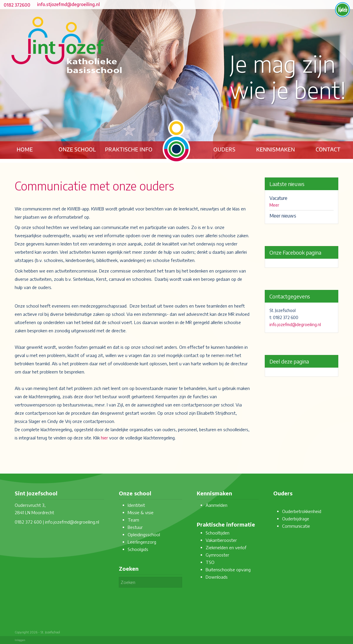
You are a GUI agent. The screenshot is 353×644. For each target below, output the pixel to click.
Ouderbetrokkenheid (302, 511)
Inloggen (20, 640)
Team (133, 520)
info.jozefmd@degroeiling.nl (295, 325)
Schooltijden (218, 533)
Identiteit (136, 505)
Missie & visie (141, 512)
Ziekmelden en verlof (226, 547)
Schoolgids (138, 549)
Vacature (278, 198)
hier (104, 438)
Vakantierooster (221, 540)
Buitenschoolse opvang (228, 570)
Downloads (217, 577)
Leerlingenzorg (142, 542)
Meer (274, 205)
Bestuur (135, 527)
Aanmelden (217, 505)
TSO (210, 562)
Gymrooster (217, 555)
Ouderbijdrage (296, 519)
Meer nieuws (283, 216)
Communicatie (296, 526)
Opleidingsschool (144, 535)
